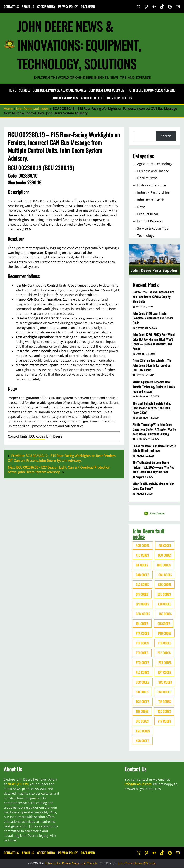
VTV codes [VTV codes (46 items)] (164, 721)
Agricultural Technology (155, 164)
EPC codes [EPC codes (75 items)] (142, 604)
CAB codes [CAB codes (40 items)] (143, 575)
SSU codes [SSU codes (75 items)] (164, 692)
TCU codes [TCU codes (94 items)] (143, 702)
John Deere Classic (151, 200)
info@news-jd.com (138, 784)
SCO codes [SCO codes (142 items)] (165, 682)
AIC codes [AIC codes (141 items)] (165, 545)
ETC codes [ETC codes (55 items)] (165, 604)
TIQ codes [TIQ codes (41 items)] (142, 711)
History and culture (152, 185)
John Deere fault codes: (149, 534)
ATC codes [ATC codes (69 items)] (142, 555)
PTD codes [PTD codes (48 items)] (165, 633)
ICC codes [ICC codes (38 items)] (165, 614)
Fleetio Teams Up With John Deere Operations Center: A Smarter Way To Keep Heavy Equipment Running (154, 429)
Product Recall (148, 214)
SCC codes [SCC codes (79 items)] (143, 682)
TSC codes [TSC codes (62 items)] (164, 711)
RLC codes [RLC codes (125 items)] (142, 672)
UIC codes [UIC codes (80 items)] (142, 721)
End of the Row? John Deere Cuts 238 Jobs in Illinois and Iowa (154, 448)
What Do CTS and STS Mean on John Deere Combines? (153, 486)
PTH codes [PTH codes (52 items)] (164, 643)
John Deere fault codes (33, 109)
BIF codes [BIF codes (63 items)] (142, 565)
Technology (146, 236)
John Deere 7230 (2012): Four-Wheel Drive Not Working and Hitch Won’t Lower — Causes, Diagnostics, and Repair (154, 342)
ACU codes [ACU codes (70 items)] (143, 545)
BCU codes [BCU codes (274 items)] (165, 555)
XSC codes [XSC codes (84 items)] (143, 741)
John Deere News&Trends (137, 863)
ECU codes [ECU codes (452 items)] (164, 594)
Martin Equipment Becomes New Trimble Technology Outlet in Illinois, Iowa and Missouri (154, 387)
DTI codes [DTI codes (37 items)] (142, 594)
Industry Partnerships (153, 192)
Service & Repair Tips (153, 228)
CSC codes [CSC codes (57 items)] (165, 585)
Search (166, 136)
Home (12, 90)
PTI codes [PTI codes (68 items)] (142, 653)
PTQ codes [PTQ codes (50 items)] (143, 663)
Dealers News (147, 178)
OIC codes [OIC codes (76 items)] (164, 624)
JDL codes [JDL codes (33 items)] (142, 624)
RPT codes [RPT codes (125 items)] (165, 672)
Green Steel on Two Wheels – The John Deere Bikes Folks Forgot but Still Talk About (152, 365)
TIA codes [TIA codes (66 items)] (165, 702)
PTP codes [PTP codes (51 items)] (164, 653)
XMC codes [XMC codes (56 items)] (143, 731)
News (141, 207)
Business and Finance (153, 171)
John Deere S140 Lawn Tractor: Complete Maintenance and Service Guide (153, 318)
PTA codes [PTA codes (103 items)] (142, 633)
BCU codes (37, 436)
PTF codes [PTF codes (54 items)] (142, 643)
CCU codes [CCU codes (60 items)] (165, 575)
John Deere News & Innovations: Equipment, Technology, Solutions (79, 45)
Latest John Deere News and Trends (71, 863)
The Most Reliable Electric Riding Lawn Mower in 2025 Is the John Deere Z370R (152, 408)
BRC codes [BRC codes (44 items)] (164, 565)
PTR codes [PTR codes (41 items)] (165, 663)
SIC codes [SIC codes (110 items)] (142, 692)
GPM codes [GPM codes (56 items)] (143, 614)
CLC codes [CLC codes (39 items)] (142, 585)
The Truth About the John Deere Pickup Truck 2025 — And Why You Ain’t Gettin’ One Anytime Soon (153, 467)
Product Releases (150, 221)
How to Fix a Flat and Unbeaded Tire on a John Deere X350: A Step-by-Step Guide (153, 297)
